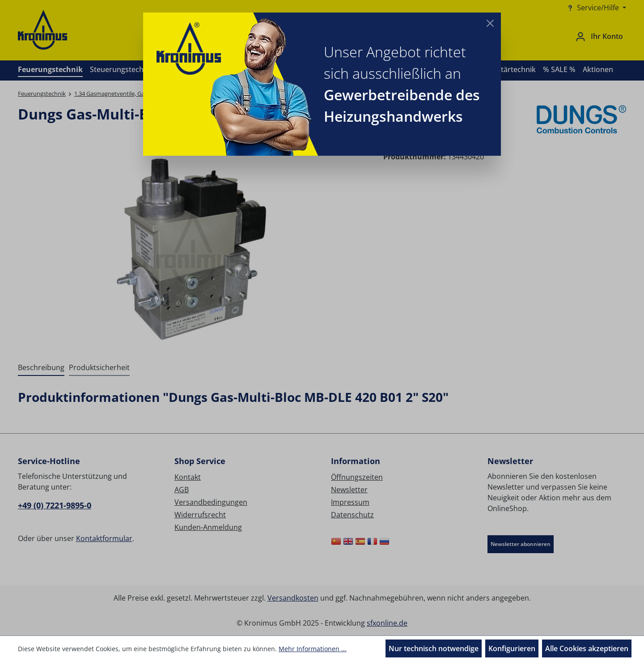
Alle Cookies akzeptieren (587, 648)
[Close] (490, 23)
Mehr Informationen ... (313, 649)
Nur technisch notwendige (434, 648)
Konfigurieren (512, 648)
